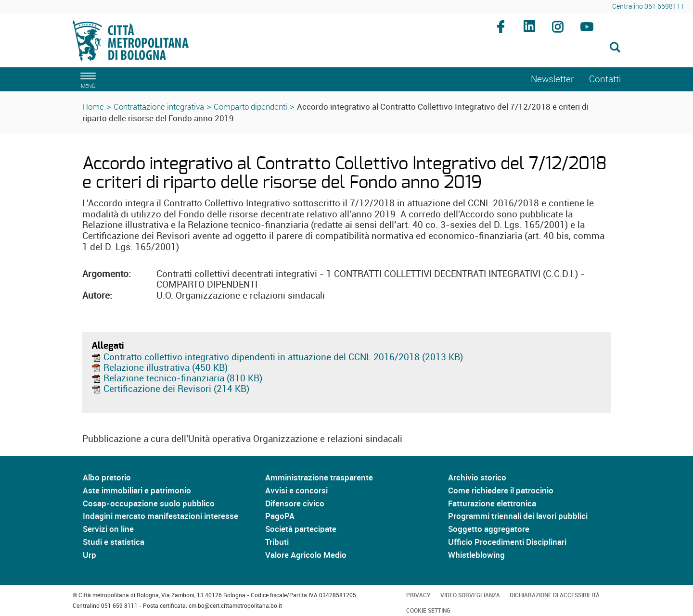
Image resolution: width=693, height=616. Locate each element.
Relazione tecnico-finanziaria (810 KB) (177, 378)
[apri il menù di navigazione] (87, 79)
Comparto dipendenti (250, 107)
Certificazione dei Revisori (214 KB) (170, 389)
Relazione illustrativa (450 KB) (160, 367)
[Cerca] (558, 48)
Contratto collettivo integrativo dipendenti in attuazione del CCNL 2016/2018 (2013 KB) (277, 357)
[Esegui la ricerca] (615, 48)
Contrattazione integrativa (159, 107)
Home (93, 107)
